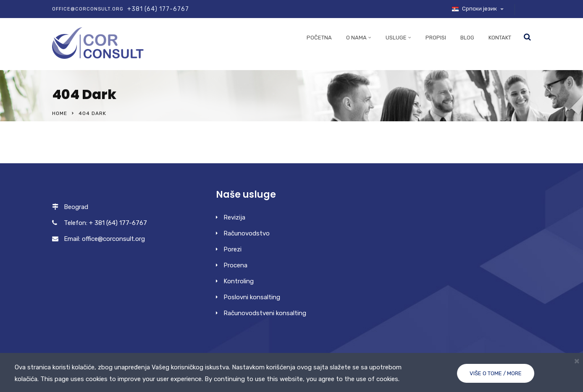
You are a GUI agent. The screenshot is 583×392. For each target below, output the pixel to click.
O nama (356, 38)
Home (60, 113)
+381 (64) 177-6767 (158, 9)
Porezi (232, 249)
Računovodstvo (247, 233)
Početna (319, 38)
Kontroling (239, 281)
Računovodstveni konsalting (265, 313)
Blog (467, 38)
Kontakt (500, 38)
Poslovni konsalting (252, 297)
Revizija (234, 217)
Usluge (396, 38)
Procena (235, 265)
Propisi (436, 38)
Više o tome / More (496, 373)
